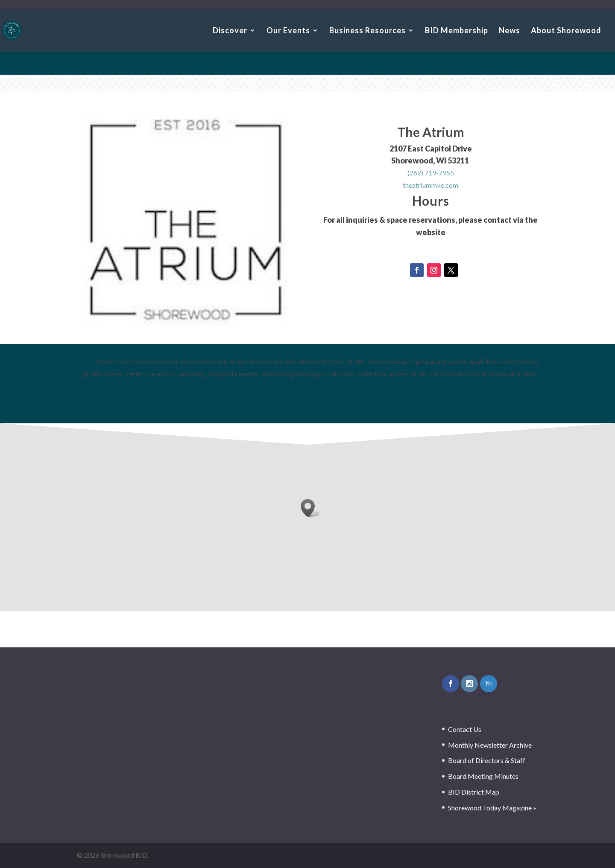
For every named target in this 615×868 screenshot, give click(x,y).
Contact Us (465, 729)
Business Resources (368, 31)
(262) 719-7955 (431, 173)
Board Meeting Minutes (483, 776)
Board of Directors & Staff (487, 760)
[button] (310, 508)
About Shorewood (566, 31)
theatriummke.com (430, 186)
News (510, 31)
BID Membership (457, 31)
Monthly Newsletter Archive (490, 745)
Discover (230, 31)
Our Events (288, 31)
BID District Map (474, 792)
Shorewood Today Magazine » (492, 808)
